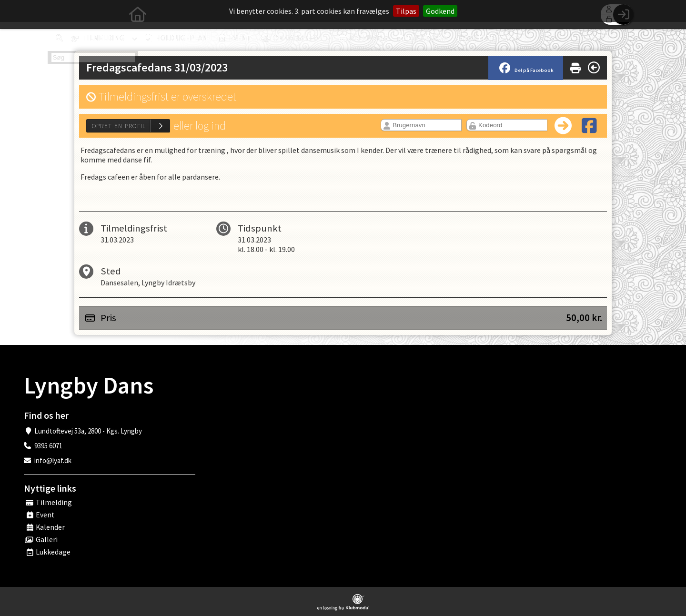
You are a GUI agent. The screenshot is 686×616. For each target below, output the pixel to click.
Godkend (440, 11)
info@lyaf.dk (53, 460)
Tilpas (406, 11)
